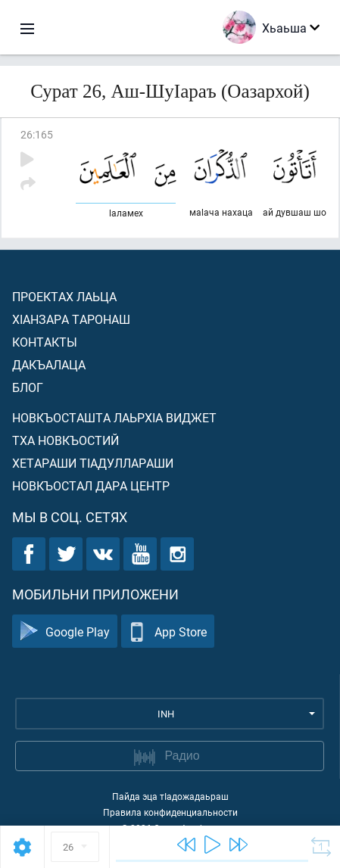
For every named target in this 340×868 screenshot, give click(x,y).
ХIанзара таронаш (71, 319)
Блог (28, 387)
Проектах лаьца (64, 296)
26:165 (37, 134)
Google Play (65, 632)
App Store (168, 632)
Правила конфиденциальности (170, 812)
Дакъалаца (49, 364)
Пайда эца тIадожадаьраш (170, 796)
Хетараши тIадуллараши (93, 463)
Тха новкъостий (66, 440)
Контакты (45, 342)
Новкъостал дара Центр (91, 485)
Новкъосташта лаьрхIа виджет (114, 417)
